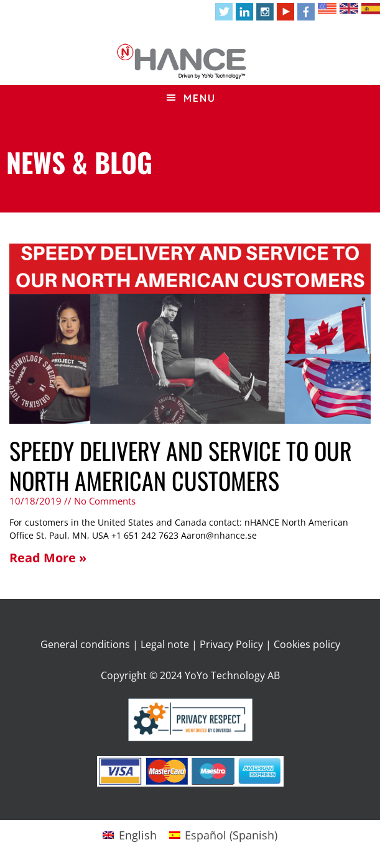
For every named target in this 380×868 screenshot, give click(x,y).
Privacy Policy (231, 644)
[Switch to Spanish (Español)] (223, 835)
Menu (200, 98)
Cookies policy (307, 644)
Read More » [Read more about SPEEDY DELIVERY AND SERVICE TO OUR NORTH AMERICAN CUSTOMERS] (48, 558)
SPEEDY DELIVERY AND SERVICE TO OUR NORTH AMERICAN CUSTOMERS (181, 465)
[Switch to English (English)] (129, 835)
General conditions (85, 644)
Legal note (165, 644)
